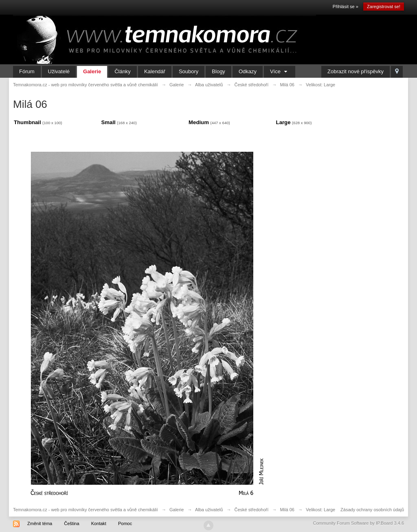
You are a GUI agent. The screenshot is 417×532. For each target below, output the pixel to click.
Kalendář (155, 71)
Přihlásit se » (346, 7)
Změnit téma (40, 523)
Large (283, 122)
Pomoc (125, 523)
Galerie (92, 71)
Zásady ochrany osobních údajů (372, 510)
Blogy (218, 71)
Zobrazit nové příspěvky (356, 71)
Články (123, 71)
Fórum (27, 71)
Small (109, 122)
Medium (199, 122)
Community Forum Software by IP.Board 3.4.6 (358, 523)
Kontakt (99, 523)
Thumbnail (27, 122)
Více (280, 71)
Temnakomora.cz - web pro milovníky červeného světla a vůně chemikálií (86, 510)
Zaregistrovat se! (384, 7)
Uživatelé (59, 71)
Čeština (71, 523)
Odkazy (248, 71)
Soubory (189, 71)
